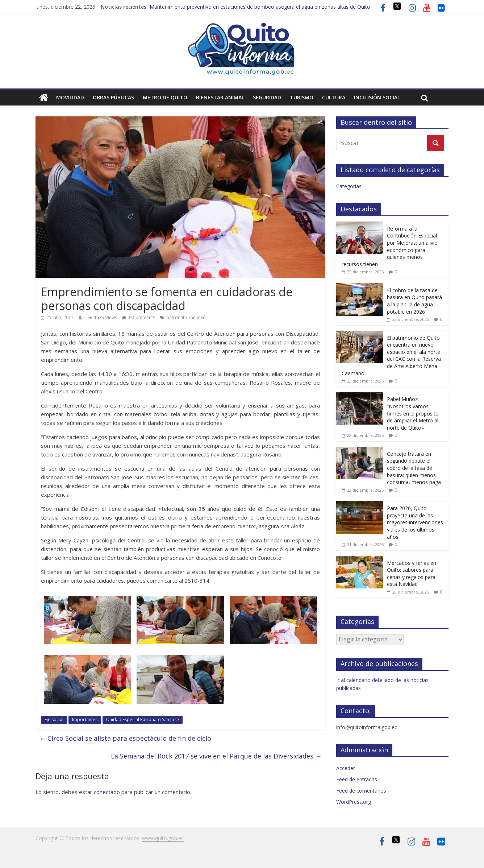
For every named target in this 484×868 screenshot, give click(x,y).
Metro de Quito (165, 97)
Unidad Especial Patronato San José (143, 720)
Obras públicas (113, 97)
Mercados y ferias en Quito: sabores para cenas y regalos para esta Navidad (412, 574)
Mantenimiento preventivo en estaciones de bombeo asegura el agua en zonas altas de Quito (260, 7)
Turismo (302, 97)
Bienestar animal (220, 97)
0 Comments (139, 317)
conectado (107, 792)
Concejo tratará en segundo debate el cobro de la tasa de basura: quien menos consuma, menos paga (414, 468)
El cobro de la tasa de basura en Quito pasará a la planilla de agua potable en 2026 (414, 301)
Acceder (346, 768)
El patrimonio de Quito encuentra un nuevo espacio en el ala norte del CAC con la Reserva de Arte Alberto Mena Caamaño (391, 356)
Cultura (334, 97)
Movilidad (70, 97)
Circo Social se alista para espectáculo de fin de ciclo (125, 738)
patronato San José (186, 317)
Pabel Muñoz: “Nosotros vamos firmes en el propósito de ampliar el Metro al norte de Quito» (413, 413)
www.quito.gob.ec (163, 838)
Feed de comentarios (361, 791)
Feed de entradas (357, 779)
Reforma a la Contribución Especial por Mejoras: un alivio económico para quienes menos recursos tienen (390, 246)
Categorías (349, 186)
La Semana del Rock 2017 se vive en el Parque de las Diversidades (216, 756)
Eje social (54, 720)
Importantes (85, 720)
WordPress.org (354, 802)
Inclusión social (377, 97)
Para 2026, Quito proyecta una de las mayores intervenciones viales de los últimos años (415, 522)
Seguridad (267, 97)
